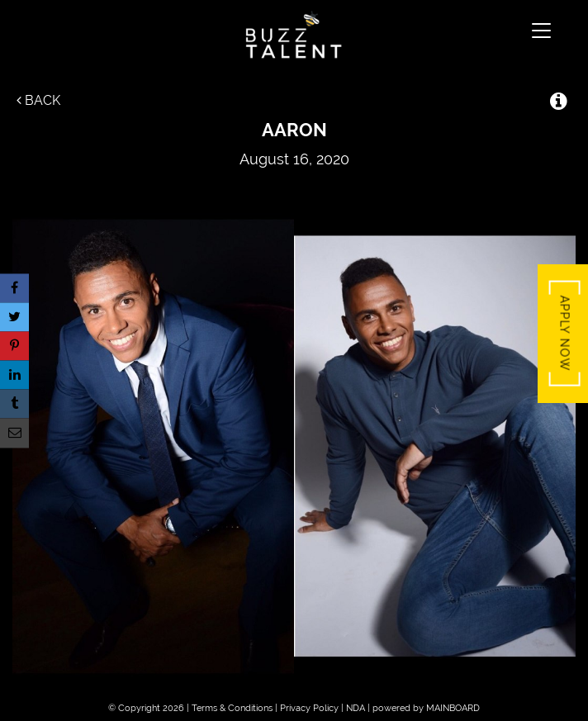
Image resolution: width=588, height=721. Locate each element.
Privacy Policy (309, 708)
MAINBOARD (453, 708)
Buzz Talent (294, 35)
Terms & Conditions (232, 708)
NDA (356, 708)
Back (38, 100)
